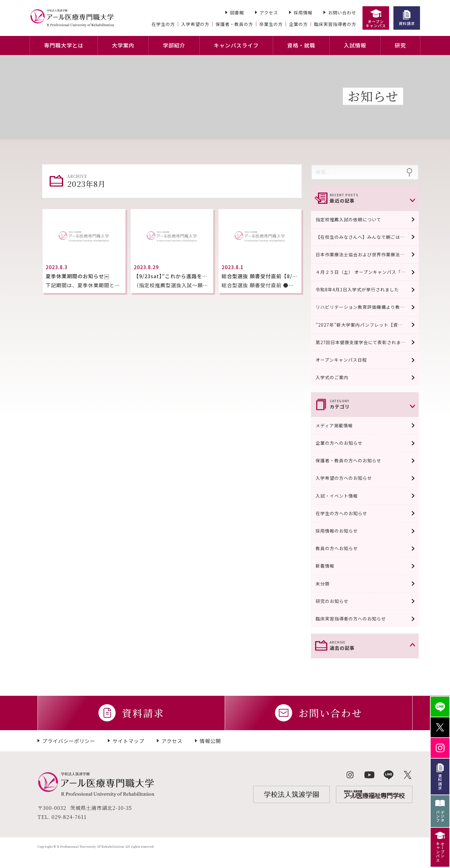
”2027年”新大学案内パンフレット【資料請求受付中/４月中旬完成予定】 (367, 325)
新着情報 (330, 566)
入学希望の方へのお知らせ (349, 478)
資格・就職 (301, 45)
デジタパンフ (440, 816)
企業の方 (298, 24)
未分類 (328, 584)
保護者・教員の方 (234, 24)
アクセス (269, 13)
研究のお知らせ (337, 601)
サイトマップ (128, 741)
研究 (400, 45)
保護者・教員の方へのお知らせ (353, 460)
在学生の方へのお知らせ (346, 513)
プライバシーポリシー (69, 741)
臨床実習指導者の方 (335, 24)
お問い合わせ (342, 13)
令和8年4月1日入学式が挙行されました (357, 289)
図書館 (237, 13)
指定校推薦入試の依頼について (348, 219)
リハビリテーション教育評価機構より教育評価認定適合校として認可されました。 (367, 307)
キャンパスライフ (236, 45)
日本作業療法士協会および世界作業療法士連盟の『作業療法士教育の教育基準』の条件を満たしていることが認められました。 (367, 254)
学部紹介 (174, 45)
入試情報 (355, 45)
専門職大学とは (64, 45)
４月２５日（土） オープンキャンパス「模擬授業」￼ (367, 272)
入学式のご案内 (332, 377)
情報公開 (210, 741)
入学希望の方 (195, 24)
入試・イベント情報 (342, 496)
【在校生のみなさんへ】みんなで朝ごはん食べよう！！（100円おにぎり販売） (367, 237)
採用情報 (303, 13)
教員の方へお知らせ (342, 548)
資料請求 (407, 23)
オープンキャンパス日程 (341, 360)
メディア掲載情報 (339, 425)
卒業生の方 (271, 24)
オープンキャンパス (376, 23)
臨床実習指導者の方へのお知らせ (356, 619)
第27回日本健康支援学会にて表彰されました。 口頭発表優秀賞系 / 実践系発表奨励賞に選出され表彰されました (367, 342)
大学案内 (123, 45)
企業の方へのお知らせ (344, 443)
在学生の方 (163, 24)
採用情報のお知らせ (342, 531)
